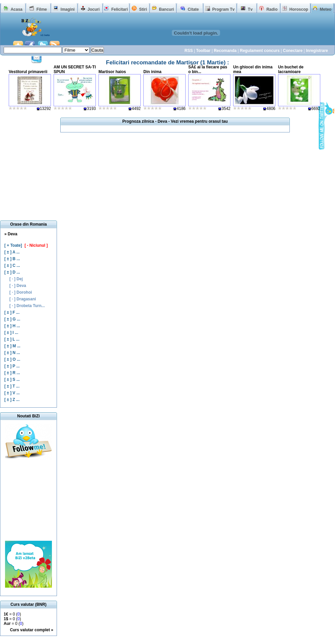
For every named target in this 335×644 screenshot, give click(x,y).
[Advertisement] (28, 501)
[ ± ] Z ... (12, 400)
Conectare (293, 51)
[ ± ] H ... (12, 326)
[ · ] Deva (18, 286)
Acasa (17, 9)
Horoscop (299, 9)
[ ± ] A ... (12, 252)
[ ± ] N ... (12, 353)
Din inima (152, 72)
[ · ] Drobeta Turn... (27, 306)
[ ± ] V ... (12, 393)
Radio (272, 9)
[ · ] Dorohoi (21, 292)
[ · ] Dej (16, 279)
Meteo (326, 9)
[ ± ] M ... (12, 346)
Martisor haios (112, 72)
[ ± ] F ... (12, 312)
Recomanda (225, 51)
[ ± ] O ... (12, 359)
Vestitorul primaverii (28, 72)
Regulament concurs (260, 51)
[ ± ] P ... (12, 366)
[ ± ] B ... (12, 259)
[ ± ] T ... (12, 386)
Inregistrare (317, 51)
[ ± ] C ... (12, 266)
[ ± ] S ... (12, 379)
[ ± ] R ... (12, 373)
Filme (42, 9)
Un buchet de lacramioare (291, 69)
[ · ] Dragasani (23, 299)
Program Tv (223, 9)
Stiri (143, 9)
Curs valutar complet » (32, 630)
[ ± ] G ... (12, 319)
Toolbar (203, 51)
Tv (250, 9)
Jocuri (93, 9)
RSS (189, 51)
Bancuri (166, 9)
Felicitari (119, 9)
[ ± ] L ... (12, 339)
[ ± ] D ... (12, 272)
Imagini (68, 9)
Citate (193, 9)
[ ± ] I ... (11, 333)
